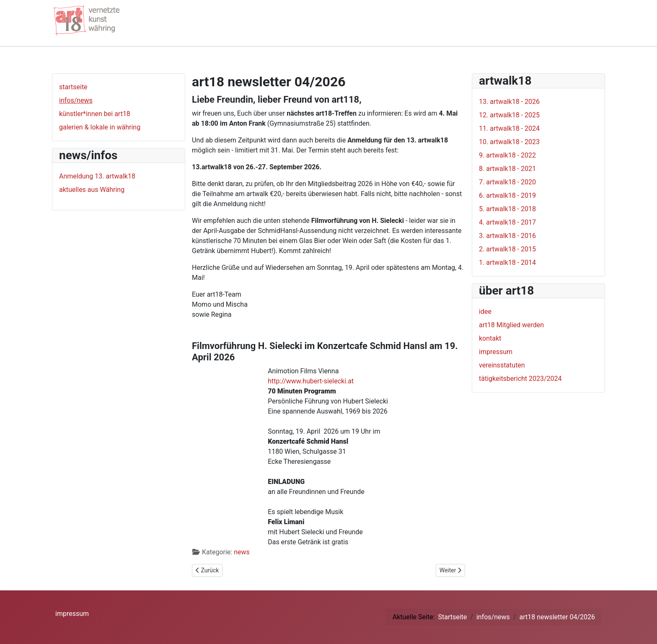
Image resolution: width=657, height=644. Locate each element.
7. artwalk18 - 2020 (507, 182)
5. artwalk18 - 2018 (507, 209)
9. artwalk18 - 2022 (507, 155)
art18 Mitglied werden (511, 325)
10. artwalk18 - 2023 (509, 142)
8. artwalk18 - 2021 (507, 169)
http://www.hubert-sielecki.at (311, 381)
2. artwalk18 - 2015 (507, 249)
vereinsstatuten (502, 365)
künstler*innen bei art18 (95, 114)
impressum (496, 352)
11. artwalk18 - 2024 (509, 128)
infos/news (76, 100)
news (242, 552)
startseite (73, 87)
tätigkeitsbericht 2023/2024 (520, 379)
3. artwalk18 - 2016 (507, 236)
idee (485, 312)
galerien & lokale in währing (100, 127)
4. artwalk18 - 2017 (507, 222)
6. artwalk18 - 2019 (507, 195)
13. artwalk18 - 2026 (509, 102)
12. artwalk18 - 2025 (509, 115)
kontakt (490, 338)
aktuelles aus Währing (92, 190)
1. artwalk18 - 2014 (507, 263)
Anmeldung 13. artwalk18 (97, 176)
